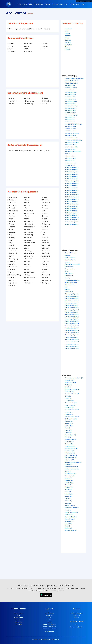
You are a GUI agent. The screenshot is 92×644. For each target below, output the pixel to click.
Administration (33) (70, 382)
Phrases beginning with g (72, 308)
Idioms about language (71, 115)
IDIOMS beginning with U (72, 213)
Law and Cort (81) (70, 453)
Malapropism (69, 29)
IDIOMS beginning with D (72, 174)
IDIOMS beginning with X (72, 220)
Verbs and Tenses (19, 613)
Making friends (69, 273)
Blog (53, 4)
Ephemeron (68, 36)
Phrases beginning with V (72, 342)
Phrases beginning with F (72, 305)
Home (19, 4)
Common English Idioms (72, 81)
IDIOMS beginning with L (72, 192)
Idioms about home (70, 113)
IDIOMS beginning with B (72, 170)
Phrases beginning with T (72, 337)
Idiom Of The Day (49, 613)
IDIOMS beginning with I (71, 186)
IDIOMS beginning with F (72, 179)
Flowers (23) (68, 433)
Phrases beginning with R (72, 333)
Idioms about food (70, 104)
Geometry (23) (69, 444)
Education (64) (69, 421)
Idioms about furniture (71, 106)
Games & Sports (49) (71, 439)
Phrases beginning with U (72, 339)
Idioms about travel (70, 158)
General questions (70, 285)
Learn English (19, 624)
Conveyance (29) (70, 401)
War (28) (67, 526)
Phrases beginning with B (72, 296)
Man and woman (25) (71, 458)
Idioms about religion (71, 145)
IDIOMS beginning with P (72, 202)
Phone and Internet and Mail (73, 264)
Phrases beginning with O (72, 326)
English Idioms (19, 622)
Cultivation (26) (69, 407)
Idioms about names (71, 131)
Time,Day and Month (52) (72, 508)
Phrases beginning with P (72, 328)
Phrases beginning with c (72, 299)
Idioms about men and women (73, 124)
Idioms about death (70, 99)
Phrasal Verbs (49, 620)
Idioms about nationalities (72, 133)
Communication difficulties (72, 280)
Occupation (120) (70, 476)
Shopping (68, 278)
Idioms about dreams (71, 101)
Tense (49, 618)
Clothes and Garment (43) (72, 394)
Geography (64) (69, 442)
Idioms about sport (70, 149)
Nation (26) (68, 471)
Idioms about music (70, 129)
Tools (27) (68, 510)
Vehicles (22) (69, 524)
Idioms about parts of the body (73, 140)
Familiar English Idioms (71, 83)
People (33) (68, 485)
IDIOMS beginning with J (72, 188)
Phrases (72, 4)
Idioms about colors (71, 94)
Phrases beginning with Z (72, 349)
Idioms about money (71, 126)
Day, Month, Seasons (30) (72, 410)
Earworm (67, 47)
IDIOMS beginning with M (72, 195)
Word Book (59, 4)
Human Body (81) (70, 451)
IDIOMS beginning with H (72, 183)
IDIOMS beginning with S (72, 208)
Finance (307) (69, 426)
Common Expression (71, 253)
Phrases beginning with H (72, 310)
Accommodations (70, 269)
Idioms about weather (71, 163)
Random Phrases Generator (49, 629)
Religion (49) (68, 496)
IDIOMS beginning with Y (72, 222)
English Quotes (19, 620)
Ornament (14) (69, 480)
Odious (67, 31)
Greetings (68, 255)
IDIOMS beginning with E (72, 176)
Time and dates (69, 267)
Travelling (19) (69, 515)
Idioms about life (70, 120)
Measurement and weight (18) (73, 462)
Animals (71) (69, 385)
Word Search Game (49, 631)
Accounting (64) (69, 380)
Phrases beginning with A (72, 294)
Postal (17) (68, 492)
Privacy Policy (77, 615)
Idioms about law (70, 117)
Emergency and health (71, 283)
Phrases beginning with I (72, 312)
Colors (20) (68, 396)
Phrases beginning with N (72, 324)
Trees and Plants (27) (71, 517)
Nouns (19, 615)
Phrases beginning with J (72, 314)
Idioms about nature (71, 135)
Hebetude (68, 49)
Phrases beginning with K (72, 317)
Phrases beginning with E (72, 303)
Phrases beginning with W (72, 344)
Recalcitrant (68, 45)
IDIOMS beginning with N (72, 197)
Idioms (66, 4)
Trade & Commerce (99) (72, 512)
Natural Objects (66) (71, 474)
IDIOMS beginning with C (72, 172)
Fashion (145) (69, 423)
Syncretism (68, 42)
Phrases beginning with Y (72, 346)
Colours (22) (68, 398)
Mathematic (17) (70, 460)
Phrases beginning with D (72, 301)
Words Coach (45, 639)
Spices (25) (68, 503)
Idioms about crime (70, 97)
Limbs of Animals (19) (71, 455)
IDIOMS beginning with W (72, 217)
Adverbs (49, 622)
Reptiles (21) (68, 499)
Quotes (78, 4)
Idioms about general (71, 108)
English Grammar (19, 618)
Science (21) (68, 501)
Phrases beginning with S (72, 335)
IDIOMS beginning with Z (72, 224)
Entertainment (69, 276)
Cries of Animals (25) (71, 403)
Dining (67, 271)
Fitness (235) (69, 430)
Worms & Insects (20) (71, 530)
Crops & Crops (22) (70, 405)
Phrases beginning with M (72, 321)
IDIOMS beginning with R (72, 206)
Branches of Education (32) (72, 389)
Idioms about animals (71, 88)
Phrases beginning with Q (72, 330)
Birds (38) (68, 387)
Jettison (67, 33)
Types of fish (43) (70, 519)
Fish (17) (67, 428)
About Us (77, 618)
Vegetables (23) (69, 521)
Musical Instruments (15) (72, 469)
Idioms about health (70, 110)
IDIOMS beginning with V (72, 215)
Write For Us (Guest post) (77, 613)
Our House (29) (69, 483)
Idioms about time (70, 156)
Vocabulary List (39, 4)
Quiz (83, 4)
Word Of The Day (27, 4)
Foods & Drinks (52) (70, 435)
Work (66, 287)
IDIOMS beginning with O (72, 199)
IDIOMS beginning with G (72, 181)
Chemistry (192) (69, 392)
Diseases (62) (69, 414)
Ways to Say (49, 615)
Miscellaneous (69, 292)
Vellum (67, 38)
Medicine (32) (69, 464)
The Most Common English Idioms (74, 79)
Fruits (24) (68, 437)
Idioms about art (70, 90)
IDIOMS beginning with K (72, 190)
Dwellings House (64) (71, 419)
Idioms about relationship (72, 142)
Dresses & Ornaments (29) (72, 417)
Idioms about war (70, 161)
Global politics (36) (70, 446)
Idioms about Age (70, 85)
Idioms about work (70, 165)
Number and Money (70, 260)
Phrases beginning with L (72, 319)
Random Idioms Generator (49, 627)
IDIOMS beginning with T (72, 211)
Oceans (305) (69, 478)
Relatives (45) (69, 494)
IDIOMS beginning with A (72, 167)
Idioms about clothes (71, 92)
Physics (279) (69, 487)
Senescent (68, 40)
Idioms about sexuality (71, 147)
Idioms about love (70, 122)
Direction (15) (69, 412)
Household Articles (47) (71, 448)
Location (67, 262)
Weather (67, 289)
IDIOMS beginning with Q (72, 204)
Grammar (48, 4)
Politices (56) (69, 489)
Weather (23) (69, 528)
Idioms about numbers (71, 138)
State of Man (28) (70, 505)
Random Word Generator (49, 624)
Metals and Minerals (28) (72, 467)
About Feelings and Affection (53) (74, 378)
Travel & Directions (70, 258)
